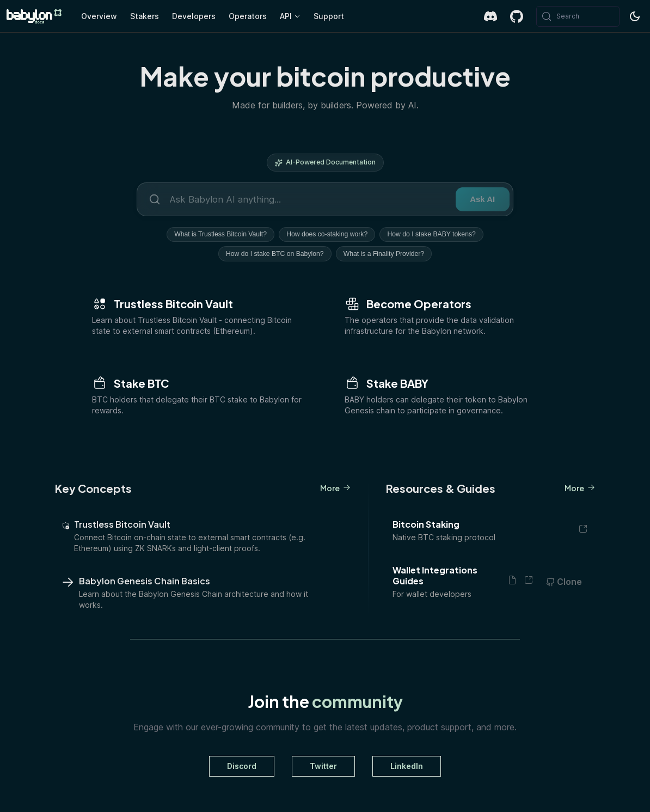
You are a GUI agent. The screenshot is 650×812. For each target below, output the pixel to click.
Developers (194, 16)
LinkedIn (407, 767)
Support (329, 16)
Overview (99, 16)
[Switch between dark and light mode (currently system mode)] (635, 16)
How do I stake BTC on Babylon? (273, 254)
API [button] (286, 16)
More (335, 489)
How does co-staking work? (327, 235)
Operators (248, 16)
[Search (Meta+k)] (578, 16)
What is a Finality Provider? (385, 254)
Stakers (145, 16)
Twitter (323, 767)
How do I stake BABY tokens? (434, 235)
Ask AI (478, 199)
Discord (242, 767)
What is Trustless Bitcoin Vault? (218, 235)
